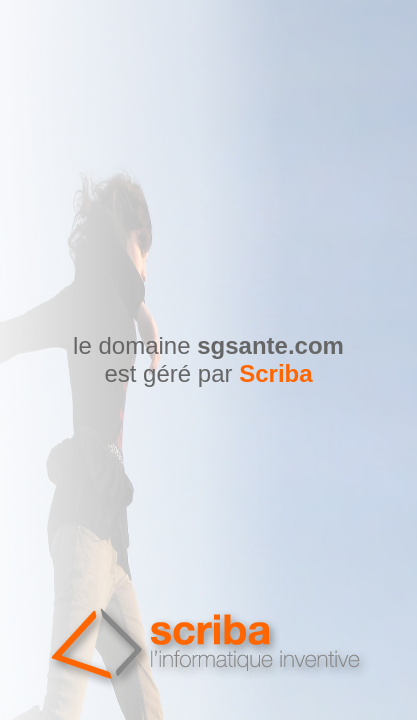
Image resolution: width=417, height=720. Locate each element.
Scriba (275, 373)
